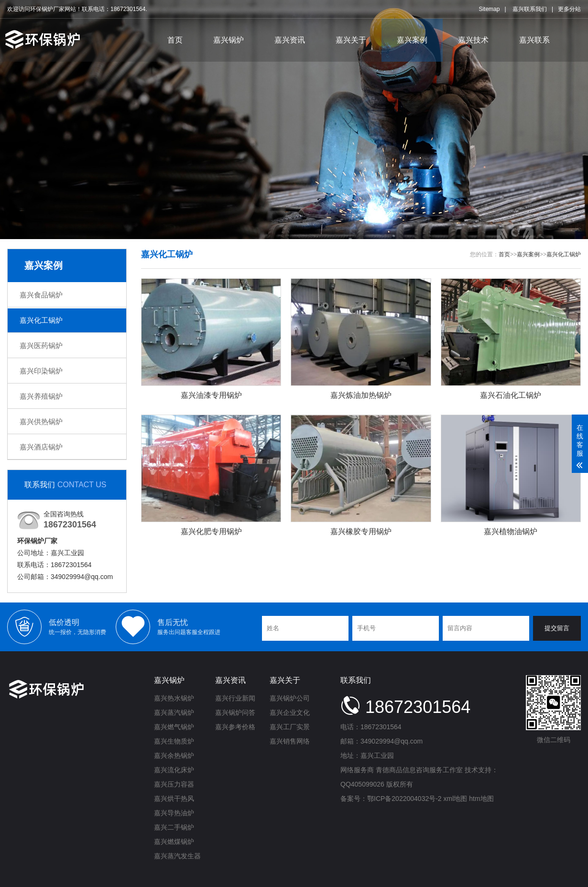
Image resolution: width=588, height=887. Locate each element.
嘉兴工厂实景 (290, 727)
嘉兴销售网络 (290, 741)
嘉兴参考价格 (235, 727)
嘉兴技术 (473, 40)
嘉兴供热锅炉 (41, 422)
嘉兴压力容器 (174, 784)
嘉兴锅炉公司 (290, 698)
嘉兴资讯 (290, 40)
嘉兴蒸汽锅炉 (174, 712)
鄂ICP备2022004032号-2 (404, 799)
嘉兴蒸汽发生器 (177, 856)
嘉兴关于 (351, 40)
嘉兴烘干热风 (174, 799)
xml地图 (456, 799)
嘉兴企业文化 (290, 712)
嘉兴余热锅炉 (174, 756)
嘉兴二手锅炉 (174, 827)
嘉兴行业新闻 (235, 698)
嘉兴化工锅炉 (41, 320)
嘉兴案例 (412, 40)
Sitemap (489, 9)
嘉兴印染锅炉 (41, 371)
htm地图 (481, 799)
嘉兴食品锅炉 (41, 295)
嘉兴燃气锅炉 (174, 727)
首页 (175, 40)
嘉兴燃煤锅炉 (174, 842)
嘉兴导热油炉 (174, 813)
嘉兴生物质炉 (174, 741)
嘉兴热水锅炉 (174, 698)
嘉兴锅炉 (229, 40)
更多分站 (569, 9)
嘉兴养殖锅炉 (41, 396)
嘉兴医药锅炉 (41, 345)
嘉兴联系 (534, 40)
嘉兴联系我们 (530, 9)
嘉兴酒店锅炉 (41, 447)
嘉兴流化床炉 (174, 770)
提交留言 (557, 628)
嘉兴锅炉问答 (235, 712)
